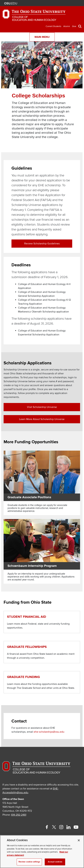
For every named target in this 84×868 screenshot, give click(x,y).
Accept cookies (55, 862)
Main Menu (42, 37)
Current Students (53, 26)
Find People (69, 3)
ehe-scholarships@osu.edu (49, 732)
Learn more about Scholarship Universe (42, 419)
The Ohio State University (11, 3)
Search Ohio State (79, 3)
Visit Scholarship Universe (42, 407)
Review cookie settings (29, 862)
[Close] (79, 840)
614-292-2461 (19, 815)
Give (74, 26)
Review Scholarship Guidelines (42, 244)
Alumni (67, 26)
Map (64, 3)
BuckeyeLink (59, 3)
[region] (42, 852)
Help (54, 3)
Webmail (74, 3)
